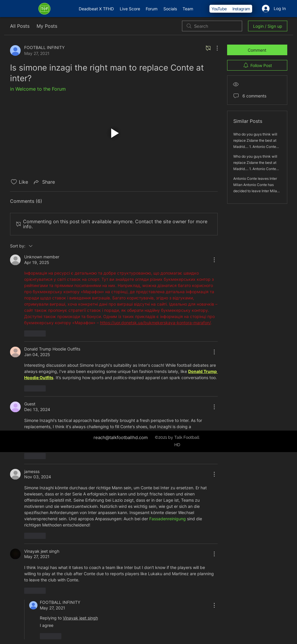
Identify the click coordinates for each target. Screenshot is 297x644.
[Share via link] (44, 182)
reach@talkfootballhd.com (121, 437)
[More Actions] (214, 48)
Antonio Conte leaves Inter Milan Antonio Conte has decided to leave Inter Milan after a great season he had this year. (256, 191)
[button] (114, 133)
